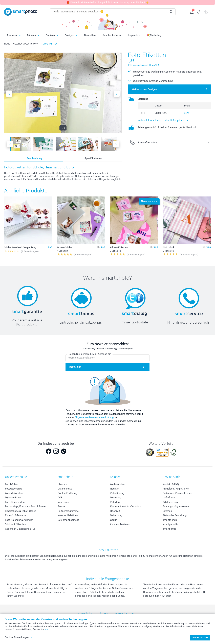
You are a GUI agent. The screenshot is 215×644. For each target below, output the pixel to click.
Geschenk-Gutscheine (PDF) (21, 529)
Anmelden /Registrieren (176, 489)
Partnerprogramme (68, 511)
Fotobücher (11, 484)
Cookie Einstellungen (18, 637)
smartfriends (170, 520)
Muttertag (115, 498)
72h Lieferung (170, 502)
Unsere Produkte (16, 477)
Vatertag (115, 502)
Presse (61, 506)
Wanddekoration (14, 493)
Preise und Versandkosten (177, 493)
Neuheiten (90, 35)
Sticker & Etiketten (15, 524)
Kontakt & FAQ (171, 484)
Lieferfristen (169, 498)
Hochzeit (115, 511)
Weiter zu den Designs (144, 89)
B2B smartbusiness (68, 520)
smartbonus (169, 529)
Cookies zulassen (200, 637)
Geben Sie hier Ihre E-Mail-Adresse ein (90, 354)
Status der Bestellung (175, 515)
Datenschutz (65, 489)
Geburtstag (116, 515)
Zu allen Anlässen (120, 524)
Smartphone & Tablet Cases (21, 511)
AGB (60, 498)
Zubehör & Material (16, 515)
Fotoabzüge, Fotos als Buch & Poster (26, 506)
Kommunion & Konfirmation (125, 506)
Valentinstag (117, 493)
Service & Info (172, 477)
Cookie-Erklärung (67, 493)
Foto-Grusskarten (15, 502)
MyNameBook (13, 498)
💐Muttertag (154, 35)
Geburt (114, 520)
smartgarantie (170, 524)
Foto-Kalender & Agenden (19, 520)
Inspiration (134, 35)
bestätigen (75, 367)
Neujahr (114, 489)
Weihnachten (117, 484)
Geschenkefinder (112, 35)
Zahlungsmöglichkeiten (176, 506)
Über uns (63, 484)
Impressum (64, 502)
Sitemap (167, 511)
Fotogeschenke (14, 489)
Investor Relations (68, 515)
